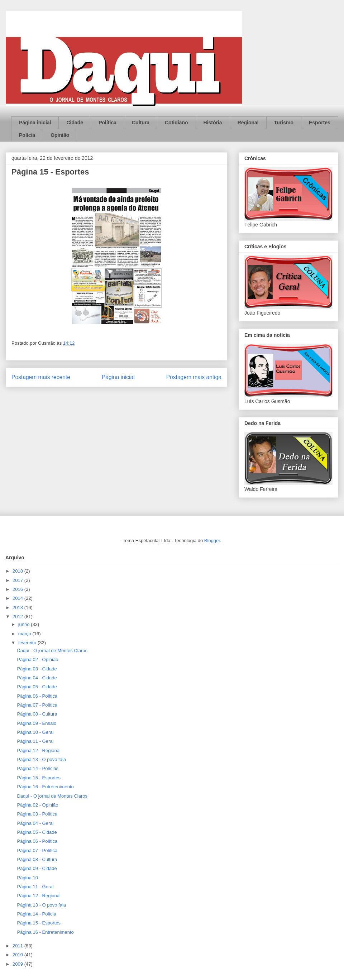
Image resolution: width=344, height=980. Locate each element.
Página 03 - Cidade (37, 669)
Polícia (27, 135)
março (25, 634)
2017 (18, 580)
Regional (248, 123)
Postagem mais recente (41, 377)
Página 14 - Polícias (38, 768)
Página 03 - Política (37, 814)
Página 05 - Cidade (37, 687)
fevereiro (28, 643)
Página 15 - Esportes (39, 778)
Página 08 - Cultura (37, 714)
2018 (18, 571)
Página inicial (35, 123)
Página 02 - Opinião (37, 659)
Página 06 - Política (37, 696)
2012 (18, 616)
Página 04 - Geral (35, 823)
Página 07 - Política (37, 705)
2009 (18, 964)
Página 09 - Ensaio (37, 723)
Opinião (60, 135)
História (213, 123)
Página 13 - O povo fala (41, 759)
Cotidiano (176, 123)
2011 (18, 946)
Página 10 (27, 878)
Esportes (320, 123)
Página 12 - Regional (39, 750)
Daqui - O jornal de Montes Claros (52, 651)
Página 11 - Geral (35, 741)
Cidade (75, 123)
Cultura (141, 123)
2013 (18, 608)
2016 (18, 589)
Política (107, 123)
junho (25, 624)
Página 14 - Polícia (36, 914)
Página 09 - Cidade (37, 868)
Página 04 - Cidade (37, 678)
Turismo (284, 123)
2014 (18, 598)
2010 (18, 955)
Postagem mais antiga (194, 377)
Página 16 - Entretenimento (45, 787)
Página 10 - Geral (35, 732)
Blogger (212, 541)
